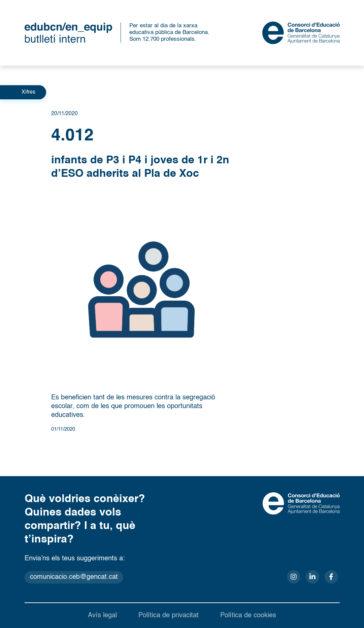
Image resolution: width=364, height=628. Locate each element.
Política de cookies (248, 616)
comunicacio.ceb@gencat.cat (74, 577)
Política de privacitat (169, 616)
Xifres (28, 92)
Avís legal (102, 616)
